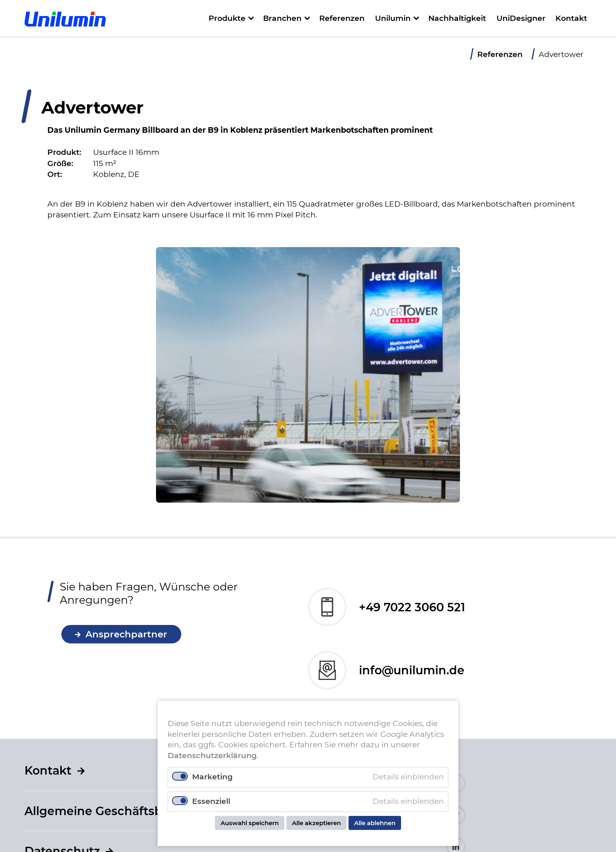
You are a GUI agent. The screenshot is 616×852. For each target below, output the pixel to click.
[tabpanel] (308, 375)
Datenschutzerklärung (212, 756)
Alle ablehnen (375, 823)
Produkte (227, 18)
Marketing (212, 777)
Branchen (282, 18)
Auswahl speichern (250, 823)
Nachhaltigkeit (457, 18)
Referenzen (342, 18)
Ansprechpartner (126, 639)
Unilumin (393, 18)
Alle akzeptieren (316, 823)
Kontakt (571, 18)
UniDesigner (521, 18)
